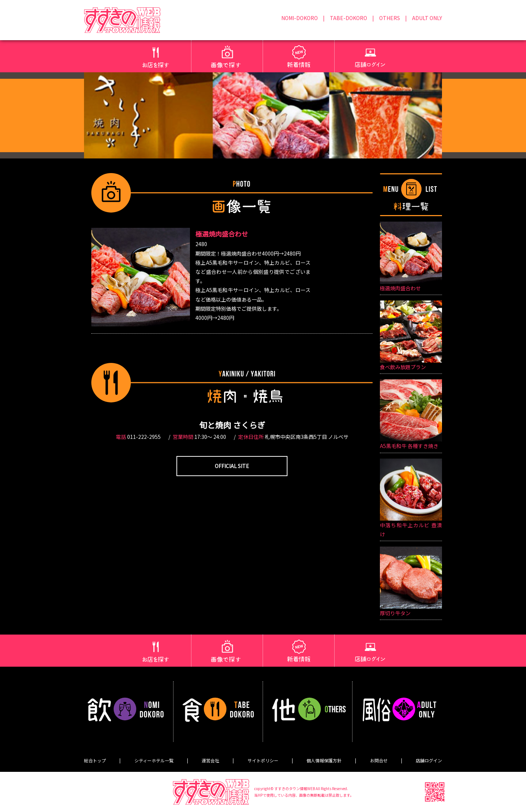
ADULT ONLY (427, 18)
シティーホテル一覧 (154, 760)
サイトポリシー (263, 760)
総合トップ (95, 760)
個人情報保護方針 (324, 760)
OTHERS (390, 18)
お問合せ (379, 760)
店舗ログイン (429, 760)
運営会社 (210, 760)
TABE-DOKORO (348, 18)
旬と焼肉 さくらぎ (232, 425)
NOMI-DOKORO (300, 18)
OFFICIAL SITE (232, 466)
